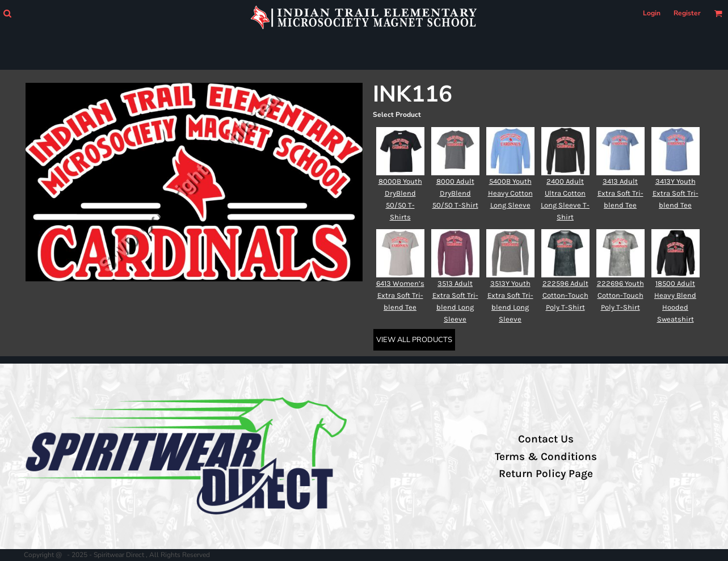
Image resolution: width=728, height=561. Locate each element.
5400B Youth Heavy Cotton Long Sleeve (510, 193)
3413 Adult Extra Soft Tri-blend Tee (620, 193)
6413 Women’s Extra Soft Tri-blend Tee (400, 295)
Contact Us (546, 439)
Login (652, 13)
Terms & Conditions (546, 457)
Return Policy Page (546, 474)
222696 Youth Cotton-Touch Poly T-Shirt (620, 295)
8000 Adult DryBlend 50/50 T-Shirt (455, 193)
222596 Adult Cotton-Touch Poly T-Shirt (565, 295)
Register (687, 13)
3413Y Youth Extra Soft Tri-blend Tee (676, 193)
